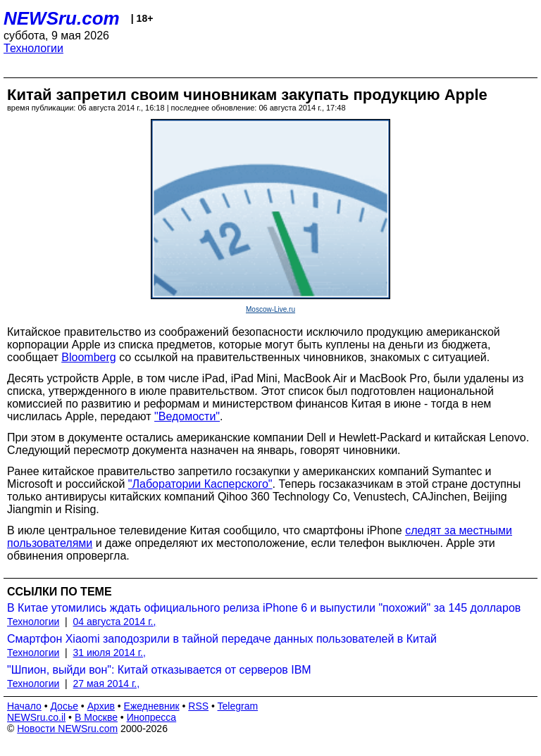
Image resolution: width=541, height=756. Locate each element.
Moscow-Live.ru (270, 309)
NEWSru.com (62, 18)
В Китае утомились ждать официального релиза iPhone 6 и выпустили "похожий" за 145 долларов (264, 608)
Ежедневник (152, 706)
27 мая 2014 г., (107, 683)
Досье (64, 706)
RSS (198, 706)
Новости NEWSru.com (67, 729)
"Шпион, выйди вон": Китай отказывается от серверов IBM (159, 670)
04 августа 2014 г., (115, 622)
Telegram (238, 706)
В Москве (96, 717)
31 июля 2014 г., (110, 653)
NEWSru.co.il (36, 717)
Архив (101, 706)
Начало (24, 706)
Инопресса (152, 717)
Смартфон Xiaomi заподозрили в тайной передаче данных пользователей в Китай (222, 639)
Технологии (33, 48)
